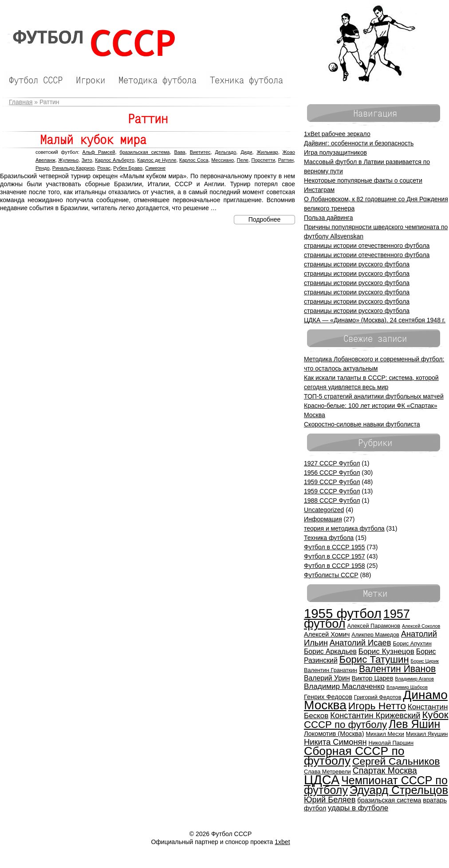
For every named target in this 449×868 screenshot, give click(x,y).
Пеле (243, 160)
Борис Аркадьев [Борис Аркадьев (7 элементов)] (330, 651)
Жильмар (267, 152)
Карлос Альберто (115, 160)
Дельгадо (226, 152)
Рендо (43, 168)
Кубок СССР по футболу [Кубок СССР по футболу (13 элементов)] (376, 720)
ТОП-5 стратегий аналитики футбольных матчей (374, 396)
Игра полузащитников (335, 152)
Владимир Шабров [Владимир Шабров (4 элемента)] (407, 687)
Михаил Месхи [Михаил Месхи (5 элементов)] (385, 734)
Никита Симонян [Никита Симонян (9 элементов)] (335, 742)
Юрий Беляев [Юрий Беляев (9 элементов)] (330, 800)
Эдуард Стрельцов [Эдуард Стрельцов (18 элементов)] (399, 790)
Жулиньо (68, 160)
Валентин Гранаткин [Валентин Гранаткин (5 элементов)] (331, 670)
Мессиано (223, 160)
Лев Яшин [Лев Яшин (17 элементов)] (414, 724)
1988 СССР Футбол (332, 500)
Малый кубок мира (93, 140)
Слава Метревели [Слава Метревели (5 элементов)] (327, 772)
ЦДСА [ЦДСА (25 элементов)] (322, 780)
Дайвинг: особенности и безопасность (359, 143)
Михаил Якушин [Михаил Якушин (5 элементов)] (427, 734)
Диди (246, 152)
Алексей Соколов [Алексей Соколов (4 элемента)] (421, 626)
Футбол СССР (90, 43)
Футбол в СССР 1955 (335, 547)
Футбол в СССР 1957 (335, 556)
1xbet (282, 842)
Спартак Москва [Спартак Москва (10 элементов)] (385, 770)
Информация (323, 519)
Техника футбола (329, 538)
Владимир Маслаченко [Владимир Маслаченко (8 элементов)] (344, 686)
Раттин (286, 160)
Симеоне (155, 168)
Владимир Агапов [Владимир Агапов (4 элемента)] (414, 679)
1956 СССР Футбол (332, 473)
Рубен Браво (128, 168)
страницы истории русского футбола (357, 264)
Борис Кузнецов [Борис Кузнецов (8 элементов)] (386, 651)
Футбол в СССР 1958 (335, 566)
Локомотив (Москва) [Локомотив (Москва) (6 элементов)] (334, 734)
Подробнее (265, 219)
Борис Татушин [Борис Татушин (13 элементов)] (374, 659)
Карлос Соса (194, 160)
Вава (179, 152)
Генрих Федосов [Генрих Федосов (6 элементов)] (328, 697)
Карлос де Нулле (157, 160)
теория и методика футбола (344, 528)
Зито (87, 160)
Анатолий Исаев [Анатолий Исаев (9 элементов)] (360, 643)
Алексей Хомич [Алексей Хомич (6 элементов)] (327, 634)
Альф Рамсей (99, 152)
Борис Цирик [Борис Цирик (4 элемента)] (425, 661)
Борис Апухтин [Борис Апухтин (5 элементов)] (412, 643)
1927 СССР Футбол (332, 463)
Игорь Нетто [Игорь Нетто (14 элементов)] (377, 706)
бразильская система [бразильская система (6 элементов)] (389, 800)
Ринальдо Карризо (73, 168)
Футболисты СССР (331, 575)
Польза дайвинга (328, 218)
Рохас (104, 168)
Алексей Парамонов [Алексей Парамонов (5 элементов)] (374, 626)
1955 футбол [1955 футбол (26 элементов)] (343, 613)
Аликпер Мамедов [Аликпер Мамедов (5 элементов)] (375, 635)
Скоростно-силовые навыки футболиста (362, 424)
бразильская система (144, 152)
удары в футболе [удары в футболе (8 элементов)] (358, 808)
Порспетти (264, 160)
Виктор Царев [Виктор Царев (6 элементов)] (373, 678)
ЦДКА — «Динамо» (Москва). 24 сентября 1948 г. (375, 320)
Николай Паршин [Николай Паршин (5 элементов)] (391, 743)
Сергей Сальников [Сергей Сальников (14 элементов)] (396, 761)
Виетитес (200, 152)
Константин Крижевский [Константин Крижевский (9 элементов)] (375, 715)
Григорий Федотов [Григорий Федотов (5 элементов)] (378, 697)
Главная (21, 102)
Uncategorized (324, 510)
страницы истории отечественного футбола (367, 246)
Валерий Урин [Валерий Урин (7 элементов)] (327, 678)
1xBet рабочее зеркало (337, 134)
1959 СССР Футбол (332, 482)
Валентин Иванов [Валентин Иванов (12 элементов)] (397, 669)
